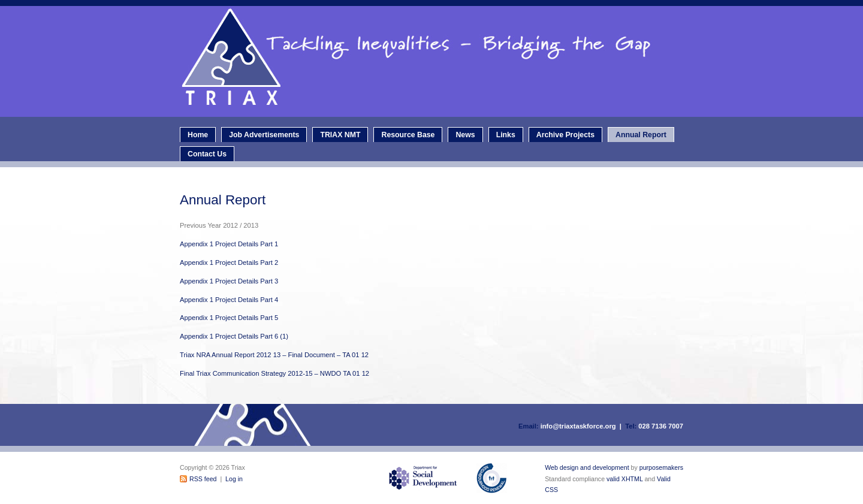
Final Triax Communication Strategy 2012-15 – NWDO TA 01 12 (274, 373)
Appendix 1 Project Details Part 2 (229, 262)
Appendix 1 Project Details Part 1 (229, 244)
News (465, 135)
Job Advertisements (264, 135)
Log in (234, 479)
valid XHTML (624, 479)
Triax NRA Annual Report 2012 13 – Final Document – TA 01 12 (274, 355)
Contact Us (207, 154)
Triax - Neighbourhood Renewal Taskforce (434, 61)
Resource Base (408, 135)
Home (198, 135)
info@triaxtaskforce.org (578, 426)
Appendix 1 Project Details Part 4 (229, 300)
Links (506, 135)
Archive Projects (565, 135)
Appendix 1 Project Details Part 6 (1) (234, 336)
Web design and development (587, 467)
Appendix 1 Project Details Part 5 (229, 318)
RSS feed (203, 479)
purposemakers (661, 467)
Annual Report (641, 135)
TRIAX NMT (340, 135)
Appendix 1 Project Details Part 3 (229, 281)
